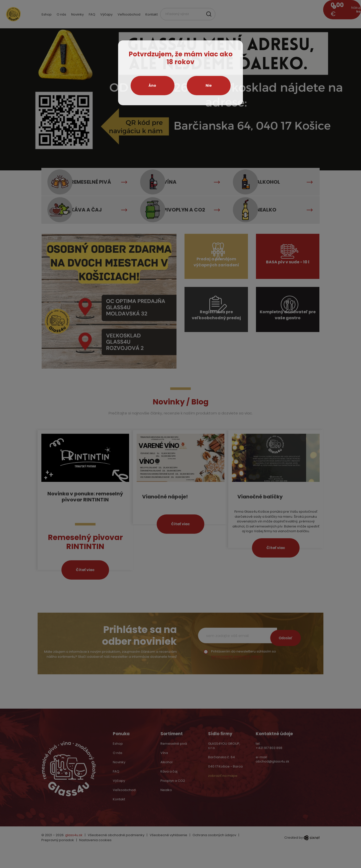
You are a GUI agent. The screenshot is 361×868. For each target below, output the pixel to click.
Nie (209, 85)
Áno (152, 85)
